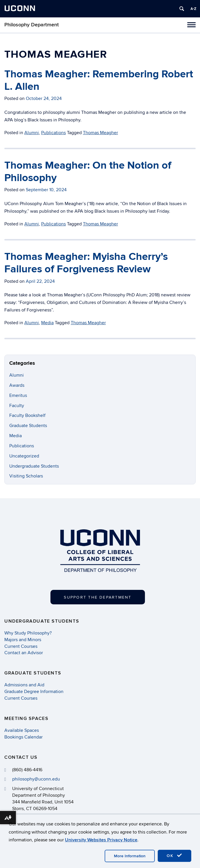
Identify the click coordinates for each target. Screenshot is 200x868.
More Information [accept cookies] (130, 856)
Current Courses (21, 646)
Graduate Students (28, 426)
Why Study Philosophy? (28, 633)
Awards (17, 385)
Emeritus (18, 395)
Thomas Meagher (100, 133)
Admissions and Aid (24, 685)
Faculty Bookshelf (27, 415)
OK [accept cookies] (174, 856)
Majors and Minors (23, 640)
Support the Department (98, 597)
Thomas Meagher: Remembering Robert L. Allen (99, 80)
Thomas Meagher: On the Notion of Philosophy (88, 172)
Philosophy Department (32, 25)
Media (47, 323)
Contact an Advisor (24, 653)
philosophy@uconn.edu (36, 779)
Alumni (32, 133)
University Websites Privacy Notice (101, 840)
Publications (53, 133)
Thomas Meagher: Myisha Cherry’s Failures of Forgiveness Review (86, 263)
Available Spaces (22, 730)
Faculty (17, 406)
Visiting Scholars (26, 476)
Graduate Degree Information (34, 692)
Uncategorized (24, 456)
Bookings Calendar (23, 737)
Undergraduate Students (34, 466)
